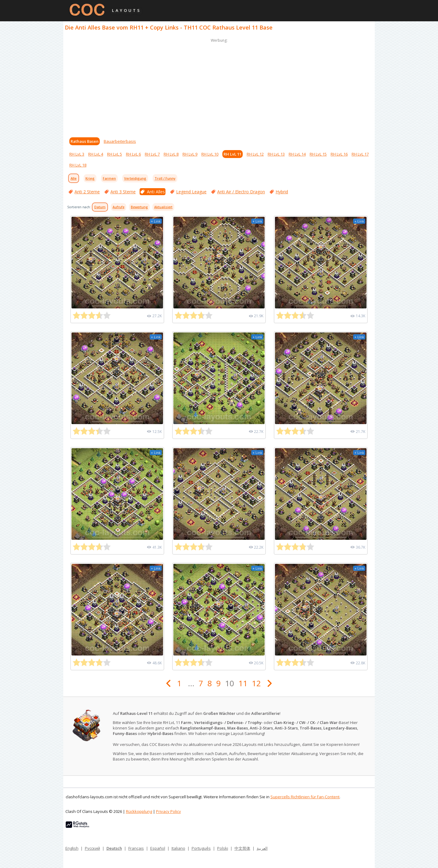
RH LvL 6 (133, 154)
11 (243, 683)
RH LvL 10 (210, 154)
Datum (100, 207)
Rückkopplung (139, 811)
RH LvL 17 (360, 154)
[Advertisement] (219, 86)
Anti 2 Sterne (87, 192)
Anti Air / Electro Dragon (241, 192)
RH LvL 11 (233, 154)
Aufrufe (118, 207)
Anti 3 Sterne (123, 192)
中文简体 (242, 848)
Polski (223, 848)
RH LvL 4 (96, 154)
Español (158, 848)
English (72, 848)
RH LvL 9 (190, 154)
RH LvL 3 (77, 154)
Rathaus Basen (85, 141)
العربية (262, 848)
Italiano (178, 848)
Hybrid (282, 192)
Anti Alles (156, 192)
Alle (74, 178)
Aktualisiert (163, 207)
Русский (92, 848)
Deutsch (114, 848)
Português (201, 848)
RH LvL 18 (78, 165)
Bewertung (139, 207)
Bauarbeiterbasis (120, 141)
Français (136, 848)
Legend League (191, 192)
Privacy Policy (169, 811)
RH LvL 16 (339, 154)
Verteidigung (135, 178)
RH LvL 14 (297, 154)
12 (256, 683)
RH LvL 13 (276, 154)
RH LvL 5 (115, 154)
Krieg (90, 178)
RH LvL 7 (152, 154)
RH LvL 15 (318, 154)
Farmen (109, 178)
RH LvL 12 (255, 154)
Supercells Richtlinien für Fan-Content (305, 797)
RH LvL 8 (171, 154)
